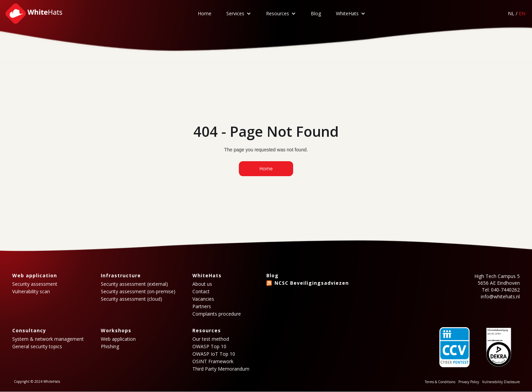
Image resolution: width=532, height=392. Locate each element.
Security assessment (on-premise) (138, 292)
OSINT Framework (213, 361)
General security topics (37, 347)
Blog (316, 13)
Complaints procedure (217, 314)
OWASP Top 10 (209, 347)
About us (202, 284)
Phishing (110, 347)
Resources (278, 13)
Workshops (116, 330)
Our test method (211, 339)
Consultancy (29, 330)
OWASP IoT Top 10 (214, 354)
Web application (35, 275)
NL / (517, 13)
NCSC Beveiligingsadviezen (312, 283)
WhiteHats (347, 13)
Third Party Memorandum (221, 369)
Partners (202, 306)
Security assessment (35, 284)
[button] (239, 14)
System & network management (48, 339)
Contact (201, 292)
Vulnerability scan (31, 292)
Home (205, 13)
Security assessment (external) (134, 284)
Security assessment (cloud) (131, 299)
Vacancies (203, 299)
